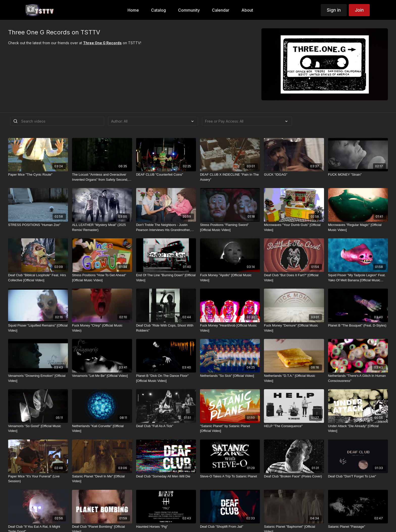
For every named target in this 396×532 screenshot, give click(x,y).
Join (359, 10)
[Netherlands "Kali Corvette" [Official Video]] (102, 429)
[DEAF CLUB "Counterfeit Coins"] (166, 175)
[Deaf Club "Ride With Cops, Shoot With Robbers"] (166, 328)
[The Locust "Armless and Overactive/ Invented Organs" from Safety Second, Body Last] (102, 177)
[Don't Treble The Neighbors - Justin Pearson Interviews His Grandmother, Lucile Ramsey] (166, 227)
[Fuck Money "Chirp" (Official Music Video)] (102, 328)
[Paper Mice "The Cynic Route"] (38, 175)
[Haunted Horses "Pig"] (166, 527)
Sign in (334, 10)
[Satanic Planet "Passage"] (358, 527)
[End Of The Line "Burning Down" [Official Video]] (166, 278)
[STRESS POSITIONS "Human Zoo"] (38, 225)
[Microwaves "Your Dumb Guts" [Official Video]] (294, 227)
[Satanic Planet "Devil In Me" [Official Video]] (102, 479)
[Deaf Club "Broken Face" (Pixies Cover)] (294, 476)
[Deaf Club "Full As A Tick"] (166, 426)
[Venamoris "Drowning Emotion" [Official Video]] (38, 378)
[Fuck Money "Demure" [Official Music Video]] (294, 328)
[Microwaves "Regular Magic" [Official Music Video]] (358, 227)
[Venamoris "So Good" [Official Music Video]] (38, 429)
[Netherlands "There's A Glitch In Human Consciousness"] (358, 378)
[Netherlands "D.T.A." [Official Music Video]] (294, 378)
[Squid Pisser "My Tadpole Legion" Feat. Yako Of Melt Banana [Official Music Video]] (358, 278)
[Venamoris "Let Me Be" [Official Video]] (102, 376)
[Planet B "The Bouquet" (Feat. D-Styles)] (358, 326)
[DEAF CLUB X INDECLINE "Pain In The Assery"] (230, 177)
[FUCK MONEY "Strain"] (358, 175)
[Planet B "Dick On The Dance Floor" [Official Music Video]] (166, 378)
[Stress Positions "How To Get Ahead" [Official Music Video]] (102, 278)
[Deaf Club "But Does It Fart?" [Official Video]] (294, 278)
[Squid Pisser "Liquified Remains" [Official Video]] (38, 328)
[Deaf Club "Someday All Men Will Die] (166, 476)
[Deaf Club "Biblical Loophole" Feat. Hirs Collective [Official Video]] (38, 278)
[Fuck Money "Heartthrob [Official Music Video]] (230, 328)
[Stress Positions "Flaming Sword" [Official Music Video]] (230, 227)
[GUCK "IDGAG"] (294, 175)
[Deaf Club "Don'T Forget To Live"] (358, 476)
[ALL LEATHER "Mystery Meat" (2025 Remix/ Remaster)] (102, 227)
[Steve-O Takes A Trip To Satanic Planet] (230, 476)
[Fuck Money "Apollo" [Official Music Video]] (230, 278)
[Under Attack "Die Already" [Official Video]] (358, 429)
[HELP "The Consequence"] (294, 426)
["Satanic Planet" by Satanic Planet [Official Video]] (230, 429)
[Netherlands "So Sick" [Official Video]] (230, 376)
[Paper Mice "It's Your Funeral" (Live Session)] (38, 479)
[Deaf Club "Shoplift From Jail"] (230, 527)
